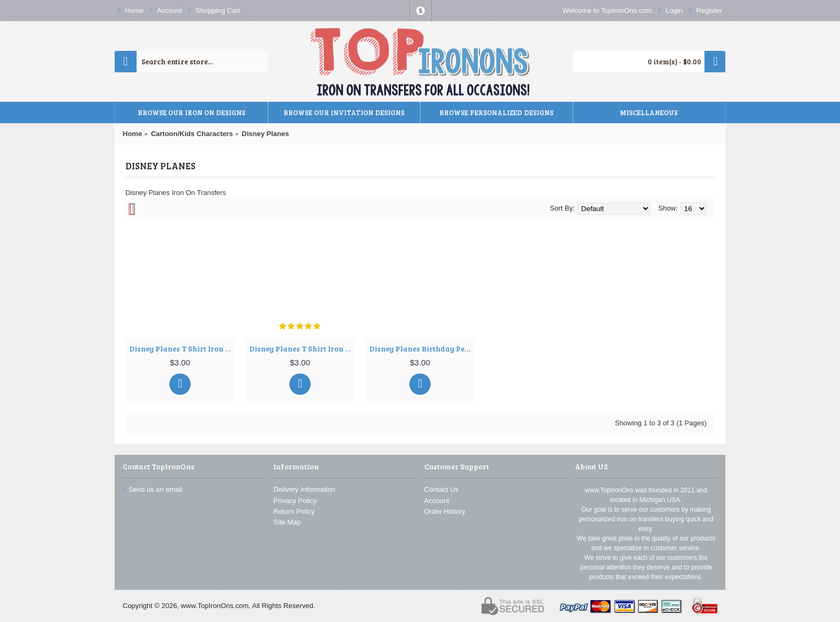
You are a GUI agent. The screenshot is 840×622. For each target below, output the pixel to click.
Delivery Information (304, 489)
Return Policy (294, 511)
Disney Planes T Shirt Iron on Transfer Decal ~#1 (182, 349)
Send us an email (152, 489)
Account (437, 501)
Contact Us (441, 489)
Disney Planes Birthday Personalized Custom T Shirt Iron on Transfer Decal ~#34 (422, 349)
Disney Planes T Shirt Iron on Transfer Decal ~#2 (302, 349)
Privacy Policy (295, 501)
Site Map (287, 522)
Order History (445, 511)
